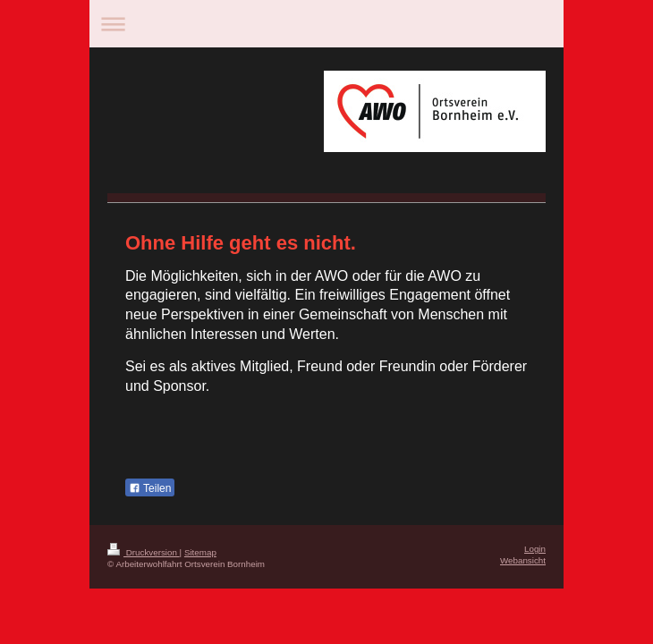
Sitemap (200, 552)
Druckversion (144, 552)
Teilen (150, 488)
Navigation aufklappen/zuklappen (326, 24)
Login (535, 549)
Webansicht (523, 560)
